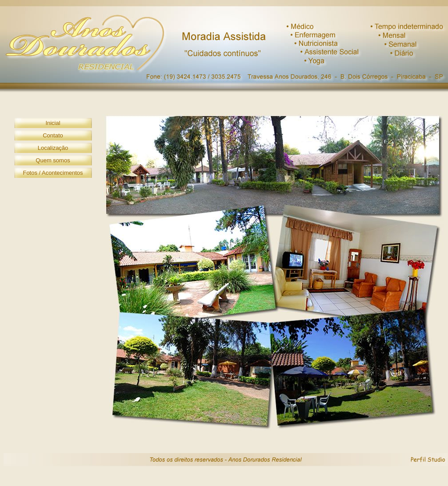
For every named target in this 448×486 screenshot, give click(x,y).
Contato (53, 135)
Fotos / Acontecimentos (53, 173)
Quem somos (53, 160)
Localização (53, 148)
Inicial (53, 123)
